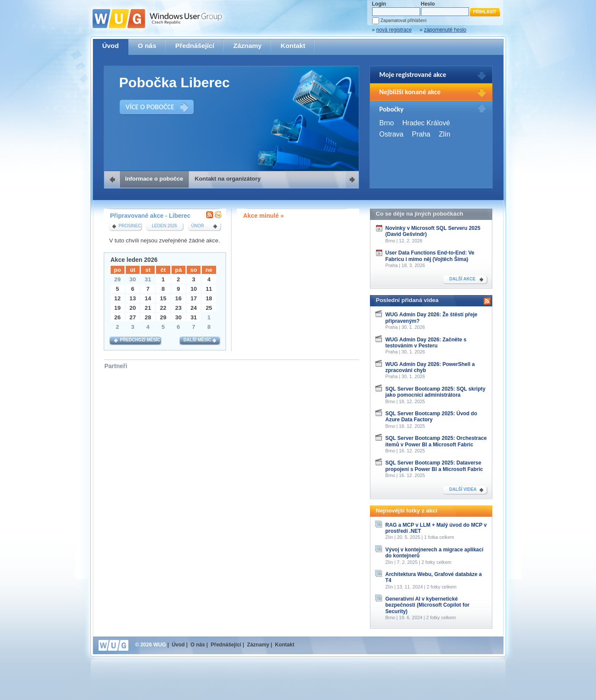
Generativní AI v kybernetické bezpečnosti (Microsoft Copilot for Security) (428, 605)
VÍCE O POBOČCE (150, 107)
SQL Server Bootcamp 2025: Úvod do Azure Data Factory (432, 417)
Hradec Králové (426, 123)
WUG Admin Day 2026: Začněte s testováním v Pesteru (426, 343)
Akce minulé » (264, 216)
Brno (387, 123)
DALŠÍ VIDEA (463, 489)
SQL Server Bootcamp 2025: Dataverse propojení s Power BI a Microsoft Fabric (434, 466)
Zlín (445, 134)
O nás (147, 46)
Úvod (111, 46)
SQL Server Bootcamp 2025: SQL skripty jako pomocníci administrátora (436, 392)
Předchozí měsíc (140, 340)
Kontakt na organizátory (228, 179)
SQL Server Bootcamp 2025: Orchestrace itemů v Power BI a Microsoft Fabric (436, 441)
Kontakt (293, 46)
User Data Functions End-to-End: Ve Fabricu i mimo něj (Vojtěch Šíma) (430, 256)
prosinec (130, 226)
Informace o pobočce (154, 179)
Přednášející (194, 46)
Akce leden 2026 (134, 260)
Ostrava (392, 134)
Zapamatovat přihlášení (404, 21)
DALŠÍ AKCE (463, 279)
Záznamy (248, 46)
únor (198, 226)
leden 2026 (164, 226)
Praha (421, 134)
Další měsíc (198, 340)
